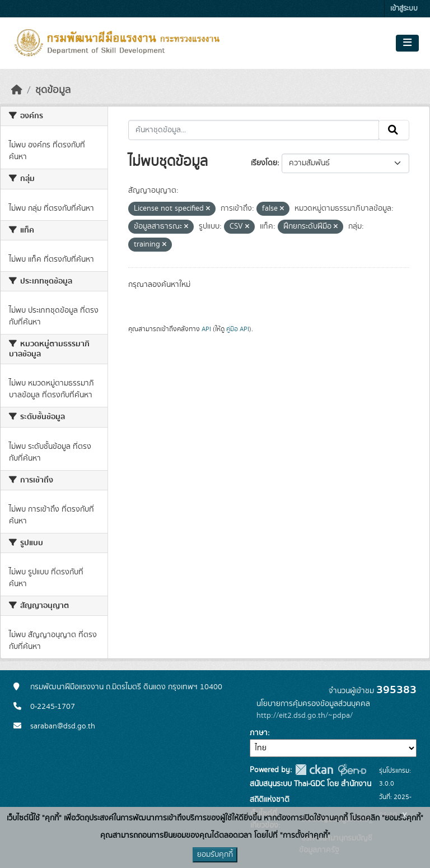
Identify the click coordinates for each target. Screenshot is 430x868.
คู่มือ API (238, 329)
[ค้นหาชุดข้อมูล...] (254, 130)
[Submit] (394, 130)
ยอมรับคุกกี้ (215, 855)
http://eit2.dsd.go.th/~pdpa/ (305, 716)
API (206, 329)
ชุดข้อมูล (53, 90)
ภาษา (259, 733)
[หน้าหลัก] (17, 90)
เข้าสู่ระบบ (404, 9)
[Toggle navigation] (407, 43)
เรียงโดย (264, 163)
